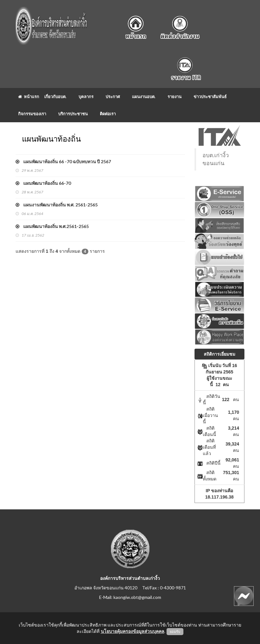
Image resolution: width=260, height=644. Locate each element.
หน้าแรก (29, 97)
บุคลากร (86, 97)
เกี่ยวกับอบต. (55, 97)
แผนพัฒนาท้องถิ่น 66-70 (43, 183)
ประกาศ (113, 97)
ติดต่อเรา (108, 114)
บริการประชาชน (73, 114)
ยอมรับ (175, 632)
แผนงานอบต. (144, 97)
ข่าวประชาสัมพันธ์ (210, 97)
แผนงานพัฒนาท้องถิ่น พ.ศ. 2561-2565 (57, 205)
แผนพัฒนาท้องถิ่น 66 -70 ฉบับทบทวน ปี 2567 (63, 161)
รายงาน (174, 97)
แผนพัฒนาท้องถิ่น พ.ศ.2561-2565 (52, 226)
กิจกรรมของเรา (32, 114)
